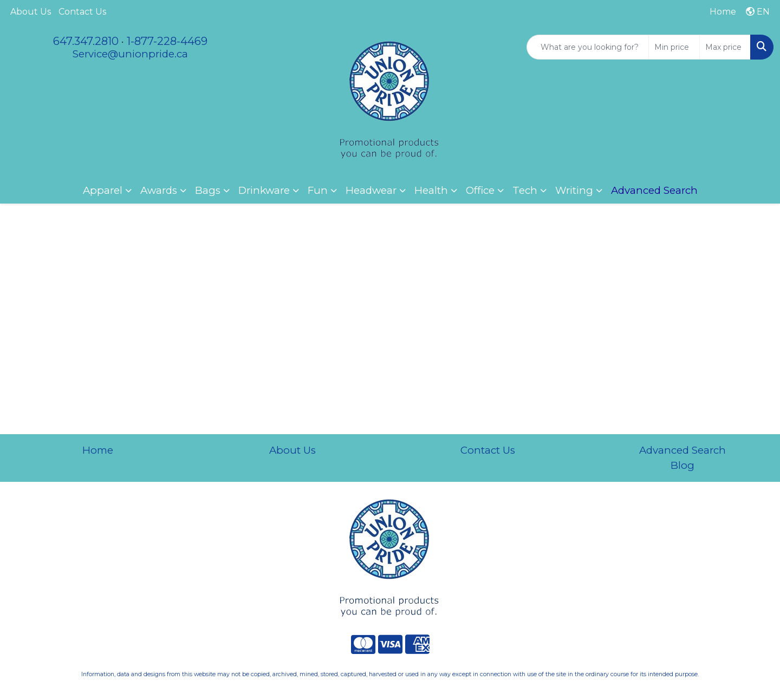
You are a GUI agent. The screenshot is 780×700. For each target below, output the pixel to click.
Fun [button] (318, 190)
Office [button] (480, 190)
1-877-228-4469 (167, 41)
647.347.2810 (86, 41)
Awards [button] (159, 190)
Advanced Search (682, 450)
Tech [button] (525, 190)
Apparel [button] (103, 190)
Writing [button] (574, 190)
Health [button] (431, 190)
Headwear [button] (371, 190)
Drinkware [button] (264, 190)
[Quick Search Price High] (725, 47)
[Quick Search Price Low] (674, 47)
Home (98, 450)
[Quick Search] (588, 47)
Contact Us (82, 12)
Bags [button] (208, 190)
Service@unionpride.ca (130, 54)
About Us (31, 12)
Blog (682, 465)
